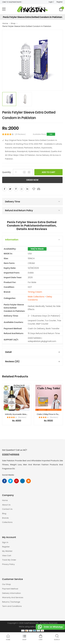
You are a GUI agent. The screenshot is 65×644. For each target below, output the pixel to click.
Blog (4, 513)
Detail (8, 352)
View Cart (7, 556)
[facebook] (4, 189)
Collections (7, 522)
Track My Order (9, 560)
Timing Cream (35, 292)
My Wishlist (7, 551)
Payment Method (10, 589)
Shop (13, 23)
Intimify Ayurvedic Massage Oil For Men (23, 414)
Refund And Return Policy (19, 210)
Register (60, 2)
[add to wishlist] (34, 189)
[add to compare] (39, 189)
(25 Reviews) (20, 134)
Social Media (8, 475)
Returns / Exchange (11, 602)
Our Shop (6, 584)
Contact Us (7, 509)
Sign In (5, 542)
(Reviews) (22, 417)
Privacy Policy (8, 564)
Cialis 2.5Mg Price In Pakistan (50, 414)
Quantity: (7, 172)
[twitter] (10, 189)
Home (5, 23)
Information (12, 240)
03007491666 (11, 455)
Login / (51, 2)
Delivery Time (13, 202)
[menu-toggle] (4, 9)
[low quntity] (24, 172)
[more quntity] (29, 172)
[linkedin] (27, 189)
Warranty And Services (13, 597)
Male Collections (36, 297)
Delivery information (11, 593)
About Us (6, 505)
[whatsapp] (22, 189)
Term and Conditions (12, 606)
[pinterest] (16, 189)
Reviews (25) (12, 361)
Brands (5, 518)
